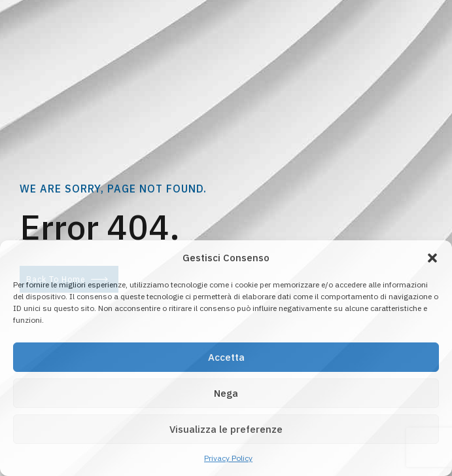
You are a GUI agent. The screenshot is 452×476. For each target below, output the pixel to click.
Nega (226, 393)
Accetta (226, 357)
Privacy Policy (228, 458)
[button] (432, 258)
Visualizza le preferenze (226, 429)
